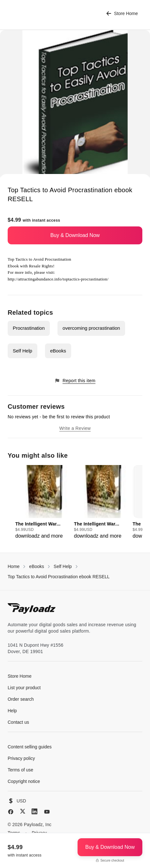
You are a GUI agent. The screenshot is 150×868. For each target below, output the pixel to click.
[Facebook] (11, 812)
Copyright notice (24, 781)
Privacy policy (21, 758)
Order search (21, 699)
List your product (24, 688)
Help (12, 711)
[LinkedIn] (34, 811)
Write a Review (75, 428)
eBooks (58, 351)
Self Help (22, 351)
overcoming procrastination (91, 328)
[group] (43, 502)
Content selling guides (30, 747)
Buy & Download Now (75, 235)
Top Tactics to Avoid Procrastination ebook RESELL (59, 577)
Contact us (18, 722)
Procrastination (29, 328)
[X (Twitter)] (23, 811)
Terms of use (20, 770)
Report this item (75, 381)
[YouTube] (47, 812)
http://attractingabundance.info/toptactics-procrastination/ (58, 279)
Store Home (122, 14)
